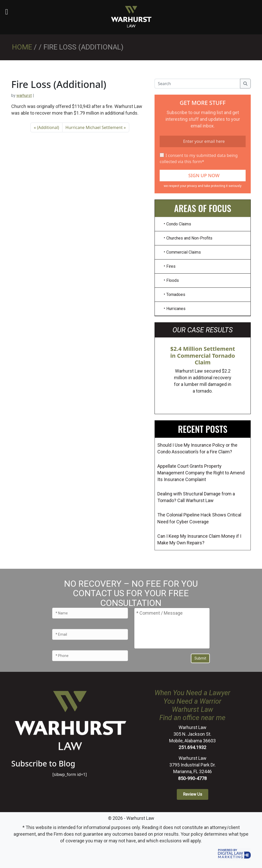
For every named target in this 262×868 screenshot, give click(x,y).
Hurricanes (176, 309)
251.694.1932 (192, 747)
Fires (171, 266)
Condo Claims (179, 224)
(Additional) (48, 127)
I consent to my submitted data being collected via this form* (199, 158)
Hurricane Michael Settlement (94, 127)
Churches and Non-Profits (189, 238)
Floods (173, 280)
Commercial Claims (184, 252)
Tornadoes (176, 295)
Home (22, 47)
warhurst (24, 96)
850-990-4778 (192, 778)
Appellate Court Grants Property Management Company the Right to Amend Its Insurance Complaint (201, 473)
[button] (193, 794)
